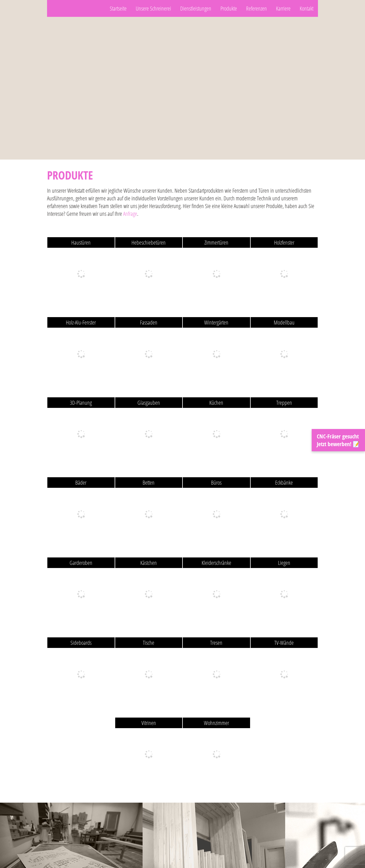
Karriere (283, 8)
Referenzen (256, 8)
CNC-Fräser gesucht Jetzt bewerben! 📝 (338, 440)
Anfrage (130, 214)
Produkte (229, 8)
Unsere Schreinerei (153, 8)
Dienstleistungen (196, 8)
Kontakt (307, 8)
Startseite (118, 8)
